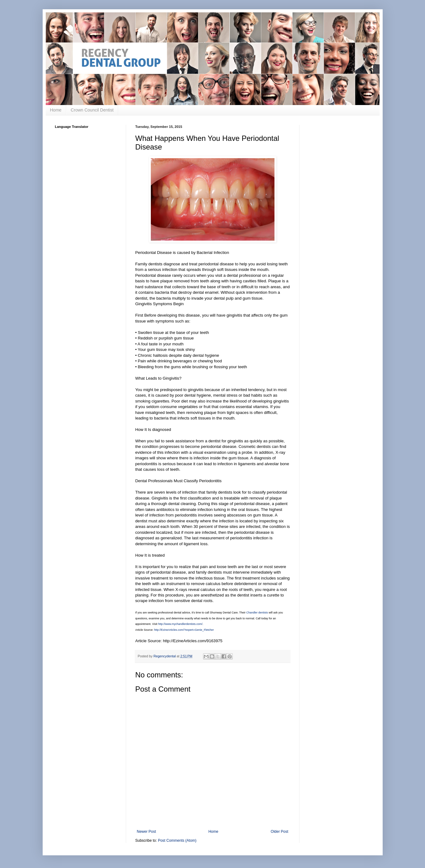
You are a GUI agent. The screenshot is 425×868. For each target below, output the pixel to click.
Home (56, 110)
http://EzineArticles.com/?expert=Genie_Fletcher (184, 630)
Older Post (280, 832)
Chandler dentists (257, 613)
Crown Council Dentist (92, 110)
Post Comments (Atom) (177, 841)
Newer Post (147, 832)
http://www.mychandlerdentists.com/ (180, 624)
